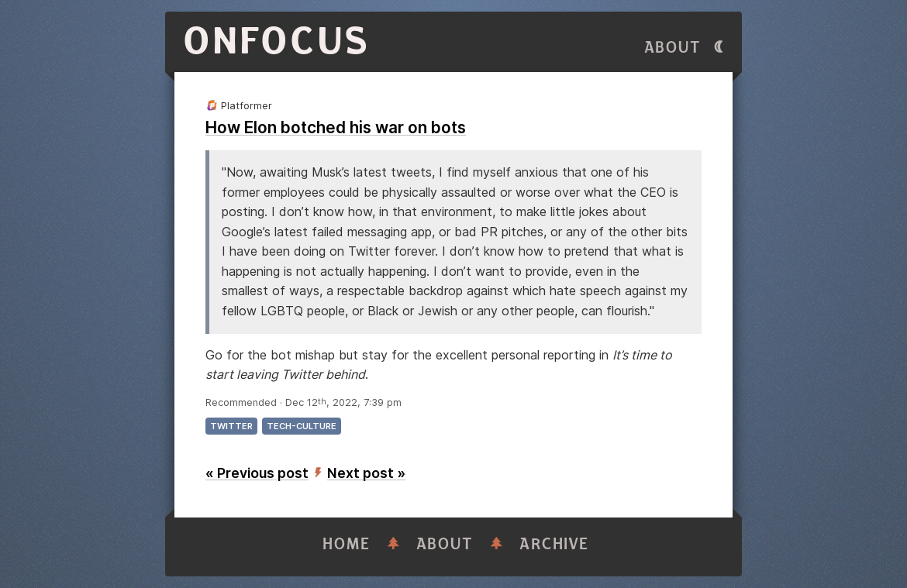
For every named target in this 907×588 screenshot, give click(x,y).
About (673, 48)
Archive (554, 544)
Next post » (366, 473)
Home (347, 544)
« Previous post (257, 473)
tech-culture (302, 426)
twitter (231, 426)
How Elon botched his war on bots (336, 127)
